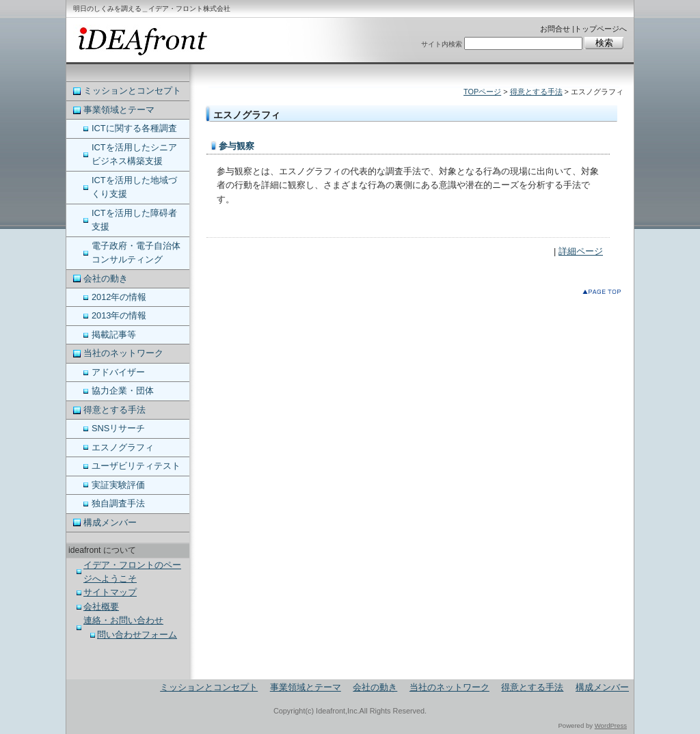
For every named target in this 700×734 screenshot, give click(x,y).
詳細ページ (581, 251)
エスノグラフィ (123, 447)
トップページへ (601, 29)
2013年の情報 (119, 315)
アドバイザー (118, 372)
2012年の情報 (119, 297)
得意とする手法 (536, 92)
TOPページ (482, 92)
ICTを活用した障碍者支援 (134, 220)
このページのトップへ (605, 294)
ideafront (142, 41)
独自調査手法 (118, 503)
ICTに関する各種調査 (134, 128)
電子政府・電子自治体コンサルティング (136, 253)
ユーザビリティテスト (136, 466)
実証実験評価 (118, 485)
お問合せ (555, 29)
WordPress (611, 725)
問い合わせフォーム (137, 635)
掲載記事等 (114, 335)
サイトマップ (110, 592)
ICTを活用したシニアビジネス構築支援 (134, 154)
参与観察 (237, 146)
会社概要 (101, 607)
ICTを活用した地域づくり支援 (134, 187)
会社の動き (106, 278)
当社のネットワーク (123, 353)
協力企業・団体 (123, 391)
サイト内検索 (442, 44)
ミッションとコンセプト (132, 91)
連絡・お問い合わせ (123, 620)
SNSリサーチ (118, 428)
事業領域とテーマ (119, 110)
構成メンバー (110, 522)
